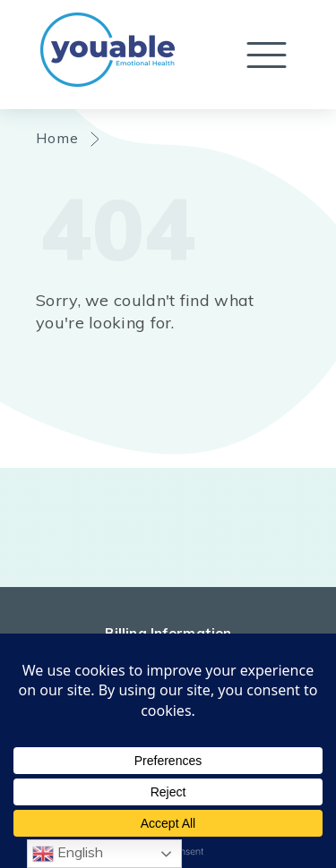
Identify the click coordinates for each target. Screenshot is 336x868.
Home (58, 138)
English (68, 854)
